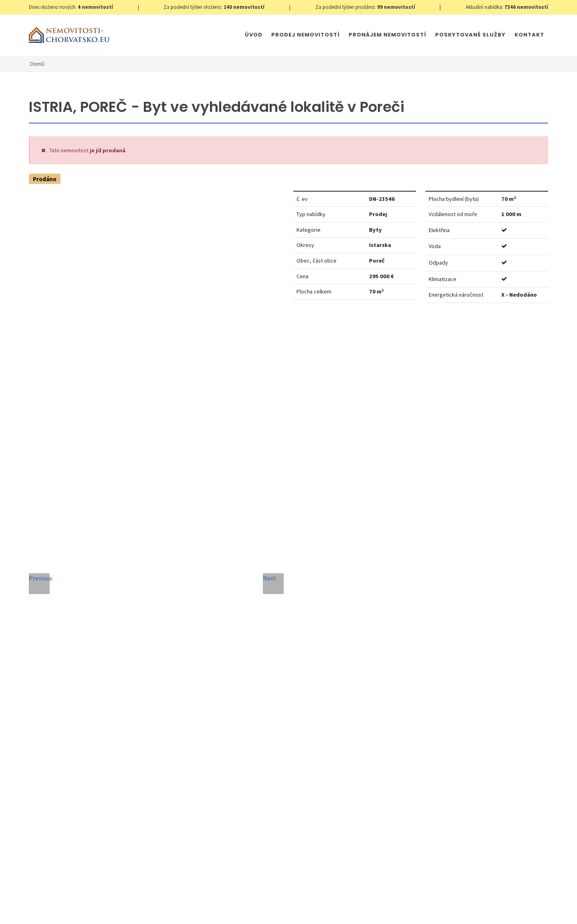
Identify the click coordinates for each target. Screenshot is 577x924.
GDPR (123, 910)
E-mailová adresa (304, 588)
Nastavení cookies (158, 910)
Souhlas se (242, 741)
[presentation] (226, 770)
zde (527, 738)
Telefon (180, 625)
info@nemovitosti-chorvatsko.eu (95, 716)
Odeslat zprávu (336, 780)
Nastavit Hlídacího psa (435, 334)
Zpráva (179, 661)
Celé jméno (185, 588)
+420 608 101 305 (95, 707)
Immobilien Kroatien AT (299, 910)
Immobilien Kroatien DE (237, 910)
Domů (37, 64)
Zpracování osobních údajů (259, 741)
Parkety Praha (351, 910)
